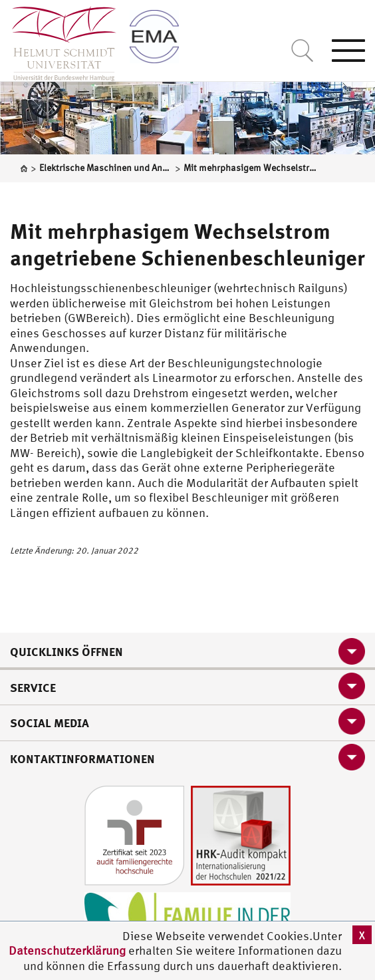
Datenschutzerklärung (67, 950)
